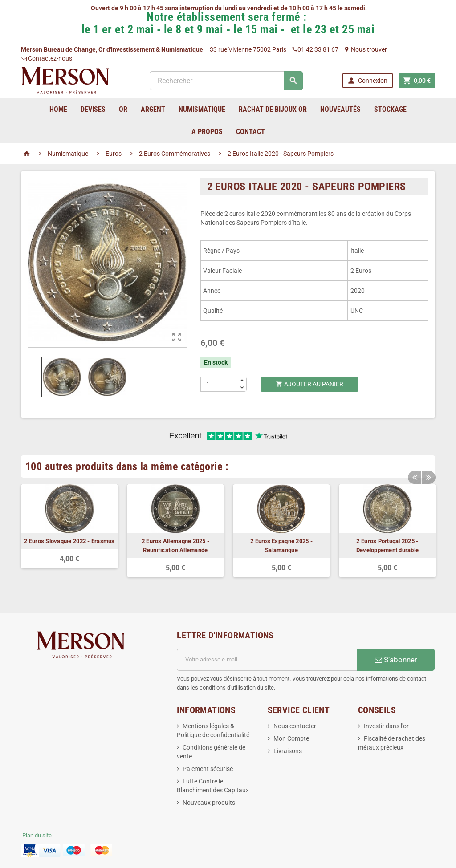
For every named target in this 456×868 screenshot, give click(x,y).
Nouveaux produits (209, 803)
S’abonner (396, 660)
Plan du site (37, 835)
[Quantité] (220, 384)
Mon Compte (291, 738)
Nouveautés (340, 109)
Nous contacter (295, 726)
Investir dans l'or (386, 726)
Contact (250, 132)
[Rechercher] (226, 81)
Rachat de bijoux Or (273, 109)
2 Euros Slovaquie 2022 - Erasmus (69, 541)
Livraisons (288, 751)
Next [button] (428, 473)
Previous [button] (415, 473)
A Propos (207, 132)
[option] (69, 526)
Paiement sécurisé (208, 769)
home (58, 109)
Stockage (390, 109)
